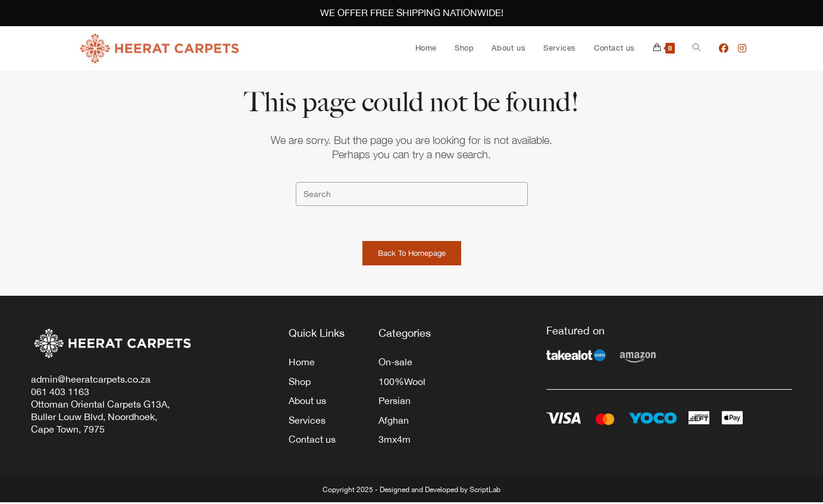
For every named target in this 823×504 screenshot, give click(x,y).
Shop (300, 383)
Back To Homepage (412, 254)
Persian (395, 402)
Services (307, 422)
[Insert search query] (412, 194)
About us (307, 402)
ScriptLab (485, 492)
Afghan (394, 422)
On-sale (395, 363)
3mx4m (395, 442)
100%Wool (402, 383)
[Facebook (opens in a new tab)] (724, 48)
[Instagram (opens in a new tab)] (742, 48)
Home (302, 363)
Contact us (312, 442)
